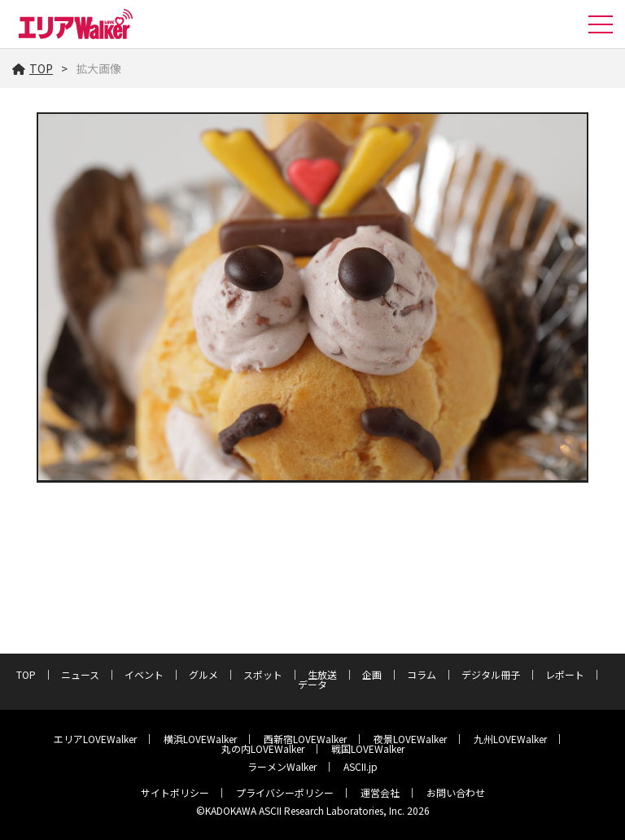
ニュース (80, 674)
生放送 (322, 674)
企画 (372, 674)
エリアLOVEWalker (95, 739)
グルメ (203, 674)
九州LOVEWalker (510, 739)
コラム (422, 674)
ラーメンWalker (282, 766)
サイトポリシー (175, 792)
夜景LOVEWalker (410, 739)
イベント (144, 674)
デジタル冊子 (491, 674)
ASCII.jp (361, 766)
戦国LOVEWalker (368, 748)
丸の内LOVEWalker (263, 748)
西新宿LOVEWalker (305, 739)
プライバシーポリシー (285, 792)
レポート (565, 674)
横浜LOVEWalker (200, 739)
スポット (263, 674)
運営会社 (380, 792)
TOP (33, 68)
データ (312, 684)
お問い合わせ (456, 792)
